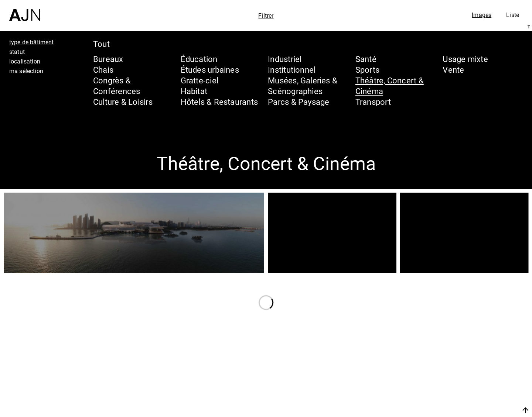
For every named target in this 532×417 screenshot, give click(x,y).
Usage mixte (465, 59)
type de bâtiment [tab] (32, 42)
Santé (366, 59)
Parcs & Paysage (299, 102)
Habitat (194, 91)
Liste (513, 15)
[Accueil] (25, 11)
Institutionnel (292, 70)
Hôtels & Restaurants (219, 102)
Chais (103, 70)
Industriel (285, 59)
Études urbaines (210, 70)
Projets (456, 378)
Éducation (199, 59)
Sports (367, 70)
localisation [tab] (25, 61)
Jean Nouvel (469, 350)
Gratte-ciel (199, 80)
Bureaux (108, 59)
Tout (101, 44)
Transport (373, 102)
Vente (453, 70)
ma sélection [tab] (26, 71)
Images (482, 15)
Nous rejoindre (456, 410)
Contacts (461, 392)
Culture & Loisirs (123, 102)
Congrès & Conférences (117, 86)
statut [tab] (17, 52)
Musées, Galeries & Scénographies (303, 86)
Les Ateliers (467, 364)
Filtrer (266, 15)
